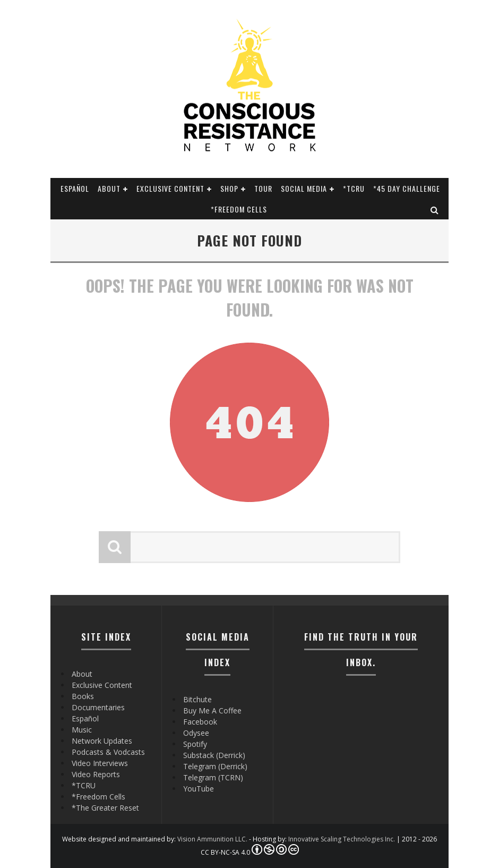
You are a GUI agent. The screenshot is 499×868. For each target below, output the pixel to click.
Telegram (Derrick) (215, 766)
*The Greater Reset (105, 808)
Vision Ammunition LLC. (212, 839)
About (109, 188)
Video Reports (96, 774)
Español (75, 188)
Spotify (195, 744)
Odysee (196, 733)
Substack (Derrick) (214, 755)
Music (82, 730)
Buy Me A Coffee (212, 710)
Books (83, 696)
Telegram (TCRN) (213, 777)
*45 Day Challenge (407, 188)
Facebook (200, 722)
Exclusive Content (170, 188)
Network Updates (102, 741)
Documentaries (98, 707)
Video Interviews (100, 763)
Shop (229, 188)
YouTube (199, 789)
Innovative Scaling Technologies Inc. (342, 839)
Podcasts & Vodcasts (108, 752)
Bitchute (197, 699)
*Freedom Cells (239, 209)
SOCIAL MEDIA (304, 188)
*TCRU (354, 188)
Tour (263, 188)
